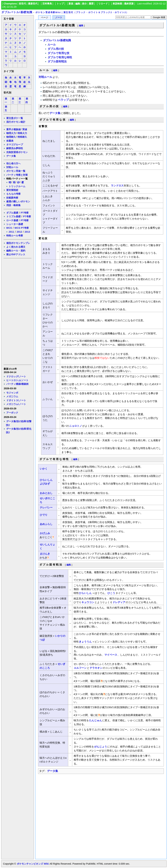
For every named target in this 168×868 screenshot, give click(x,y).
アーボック (12, 413)
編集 (78, 4)
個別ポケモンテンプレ (18, 243)
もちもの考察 (13, 194)
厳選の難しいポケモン (18, 201)
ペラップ (63, 100)
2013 (27, 232)
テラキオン (96, 668)
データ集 (11, 156)
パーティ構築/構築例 (17, 384)
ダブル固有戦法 (57, 61)
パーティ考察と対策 (17, 175)
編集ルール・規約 (16, 251)
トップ (60, 4)
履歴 (91, 4)
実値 (25, 129)
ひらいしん (46, 480)
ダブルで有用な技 (58, 53)
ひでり (44, 515)
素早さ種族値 (13, 129)
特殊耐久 (22, 137)
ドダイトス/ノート (16, 400)
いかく (44, 469)
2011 (11, 232)
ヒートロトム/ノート (17, 380)
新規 (71, 4)
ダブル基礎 (12, 213)
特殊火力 (22, 133)
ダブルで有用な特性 (60, 57)
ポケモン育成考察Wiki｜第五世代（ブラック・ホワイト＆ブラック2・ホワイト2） (82, 12)
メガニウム (12, 396)
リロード (103, 4)
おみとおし (46, 493)
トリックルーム (17, 186)
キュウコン (88, 602)
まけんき (45, 554)
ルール (52, 45)
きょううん (85, 642)
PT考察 (24, 213)
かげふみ (45, 533)
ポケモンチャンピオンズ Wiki (33, 864)
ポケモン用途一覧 (16, 171)
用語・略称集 (13, 205)
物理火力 (11, 133)
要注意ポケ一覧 (15, 118)
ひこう (111, 593)
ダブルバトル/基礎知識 (17, 12)
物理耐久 (11, 137)
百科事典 (47, 4)
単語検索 (117, 4)
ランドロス (117, 186)
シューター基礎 (15, 224)
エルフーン (80, 668)
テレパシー (46, 507)
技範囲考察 (12, 198)
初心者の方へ (13, 163)
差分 (84, 4)
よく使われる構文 (16, 247)
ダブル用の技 (56, 49)
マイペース (111, 655)
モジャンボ (12, 393)
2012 (19, 232)
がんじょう (101, 747)
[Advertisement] (17, 311)
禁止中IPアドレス (16, 254)
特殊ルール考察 (15, 236)
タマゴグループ (15, 145)
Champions (10, 4)
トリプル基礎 (13, 216)
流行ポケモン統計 (16, 122)
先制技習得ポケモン (17, 152)
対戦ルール (12, 167)
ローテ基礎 (12, 220)
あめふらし (46, 524)
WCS (9, 228)
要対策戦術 (12, 190)
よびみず (45, 484)
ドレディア (119, 602)
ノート (59, 17)
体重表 (10, 141)
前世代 (22, 4)
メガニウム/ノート (16, 404)
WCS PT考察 (22, 228)
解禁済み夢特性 (15, 148)
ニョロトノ (76, 426)
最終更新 (129, 4)
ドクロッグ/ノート (16, 376)
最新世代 (33, 4)
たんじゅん (95, 720)
